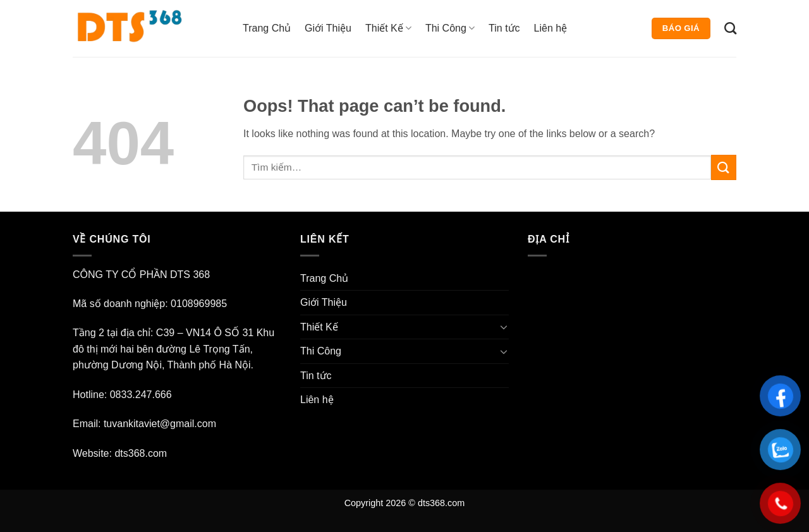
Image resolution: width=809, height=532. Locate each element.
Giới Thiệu (328, 28)
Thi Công (450, 28)
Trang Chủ (267, 28)
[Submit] (724, 167)
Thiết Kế (388, 28)
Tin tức (504, 28)
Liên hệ (551, 28)
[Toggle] (504, 327)
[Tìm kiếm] (730, 28)
